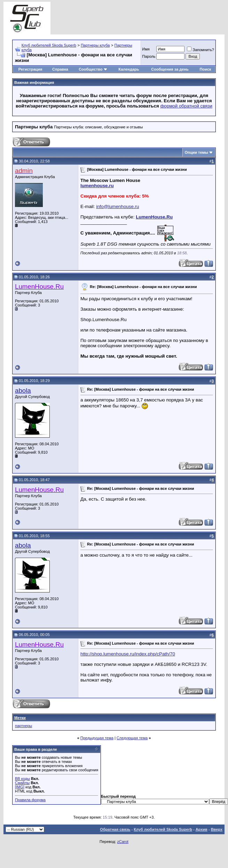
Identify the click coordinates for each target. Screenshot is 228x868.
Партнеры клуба (95, 45)
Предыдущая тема (97, 738)
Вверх (217, 829)
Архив (202, 829)
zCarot (123, 842)
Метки (20, 718)
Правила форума (30, 800)
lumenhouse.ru (97, 186)
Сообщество (93, 69)
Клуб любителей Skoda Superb (49, 45)
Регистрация (30, 69)
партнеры (23, 726)
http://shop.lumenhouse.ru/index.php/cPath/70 (128, 654)
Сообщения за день (170, 69)
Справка (60, 69)
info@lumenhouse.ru (117, 206)
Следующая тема (132, 738)
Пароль (149, 56)
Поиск (206, 69)
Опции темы (196, 152)
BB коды (22, 779)
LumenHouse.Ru (154, 217)
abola (23, 391)
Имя (146, 49)
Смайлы (22, 783)
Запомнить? (201, 50)
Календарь (129, 69)
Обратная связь (115, 829)
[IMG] (20, 787)
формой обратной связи (186, 106)
